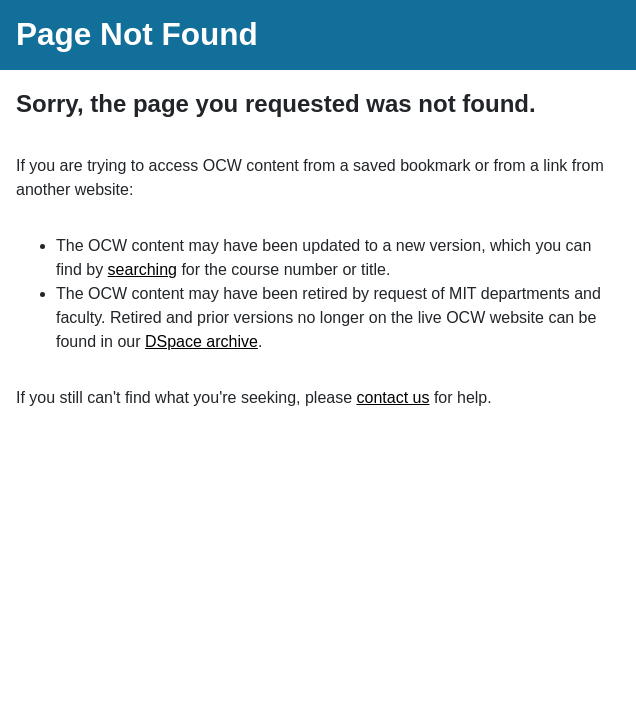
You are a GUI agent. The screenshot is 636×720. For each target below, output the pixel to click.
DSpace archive (201, 341)
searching (142, 269)
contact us (393, 397)
